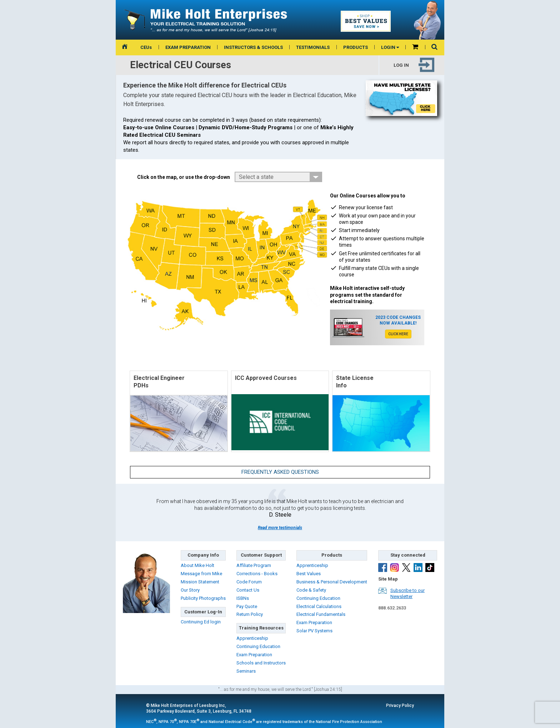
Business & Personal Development (332, 582)
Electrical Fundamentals (321, 614)
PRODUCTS (356, 47)
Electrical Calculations (319, 606)
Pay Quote (247, 606)
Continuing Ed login (201, 622)
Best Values (309, 574)
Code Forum (249, 582)
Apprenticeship (252, 638)
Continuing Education (258, 646)
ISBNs (243, 598)
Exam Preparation (254, 655)
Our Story (190, 590)
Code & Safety (311, 590)
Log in (401, 65)
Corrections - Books (257, 574)
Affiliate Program (254, 565)
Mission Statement (200, 582)
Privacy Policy (400, 706)
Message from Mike (201, 574)
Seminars (246, 671)
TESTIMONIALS (313, 47)
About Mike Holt (197, 565)
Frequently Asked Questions (280, 472)
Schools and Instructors (261, 663)
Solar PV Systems (314, 631)
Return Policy (250, 614)
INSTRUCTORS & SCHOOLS (253, 47)
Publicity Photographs (203, 598)
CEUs (146, 47)
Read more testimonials (280, 528)
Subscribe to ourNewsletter (407, 593)
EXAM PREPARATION (188, 47)
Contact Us (248, 590)
